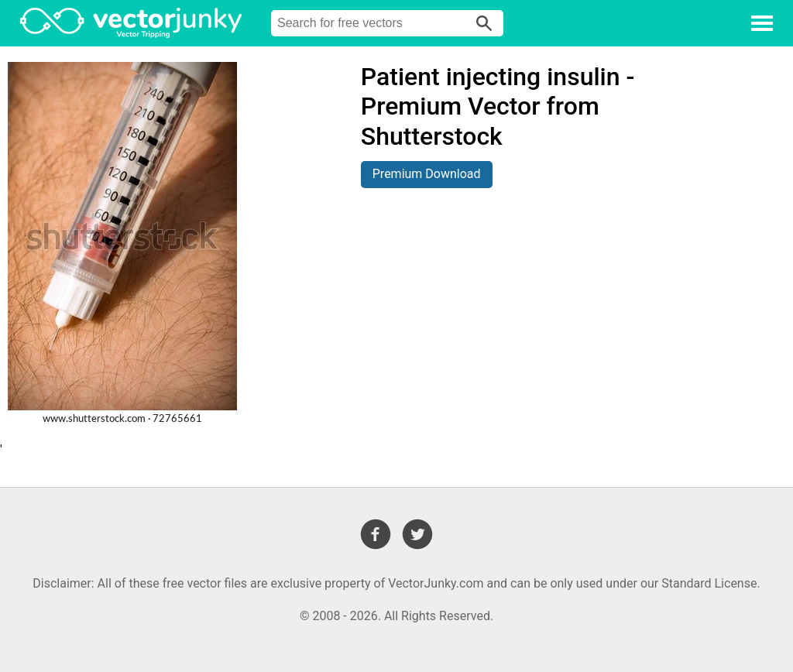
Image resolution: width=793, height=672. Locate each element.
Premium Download (427, 174)
